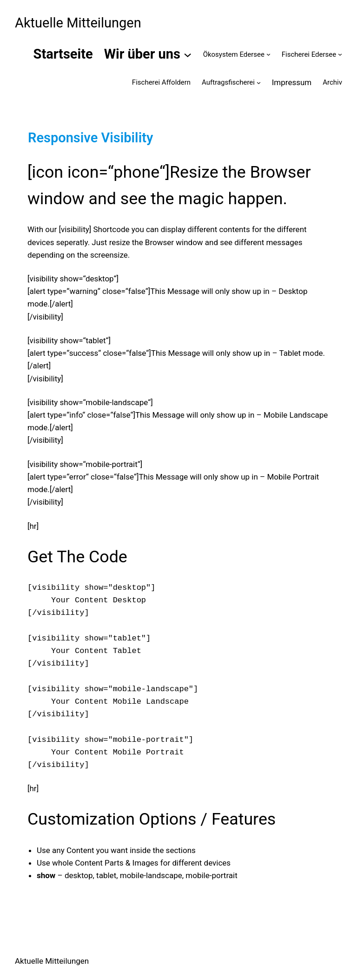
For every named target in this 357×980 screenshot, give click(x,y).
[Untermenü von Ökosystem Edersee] (268, 54)
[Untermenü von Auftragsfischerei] (259, 83)
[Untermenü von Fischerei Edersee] (340, 54)
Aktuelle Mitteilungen (78, 23)
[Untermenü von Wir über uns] (188, 54)
